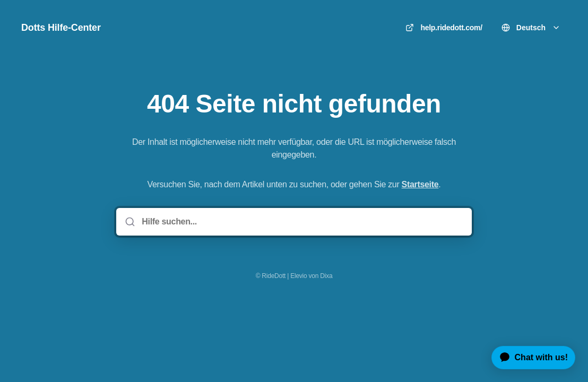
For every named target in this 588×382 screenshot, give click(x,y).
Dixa (326, 276)
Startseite (420, 184)
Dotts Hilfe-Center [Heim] (61, 28)
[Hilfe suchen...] (301, 222)
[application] (529, 358)
